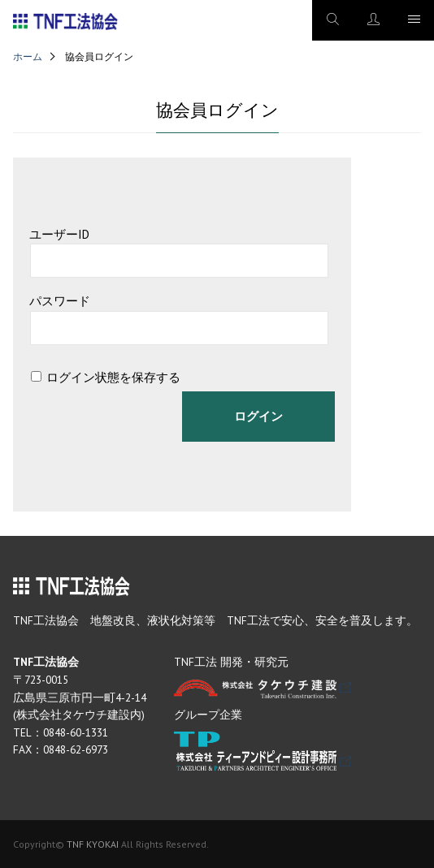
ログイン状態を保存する (113, 377)
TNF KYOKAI (93, 844)
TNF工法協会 (66, 22)
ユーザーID (59, 234)
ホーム (28, 56)
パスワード (60, 301)
